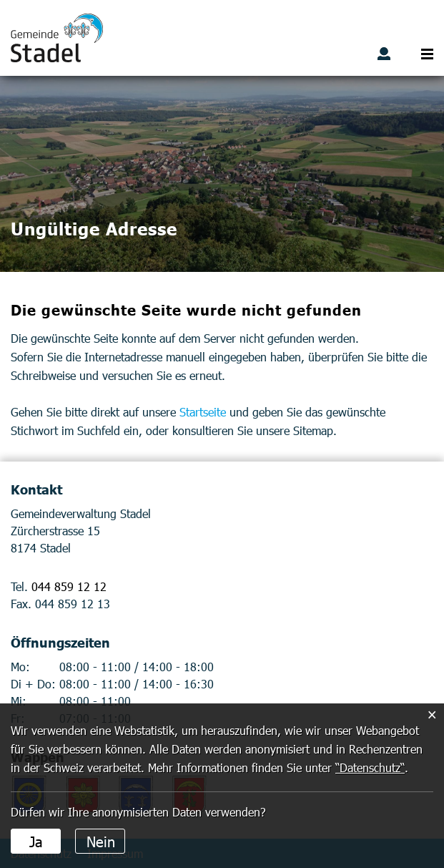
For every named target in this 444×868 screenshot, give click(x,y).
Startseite (203, 412)
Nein (101, 841)
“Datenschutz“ (370, 767)
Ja (36, 841)
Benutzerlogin (384, 54)
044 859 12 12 (69, 586)
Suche (405, 54)
